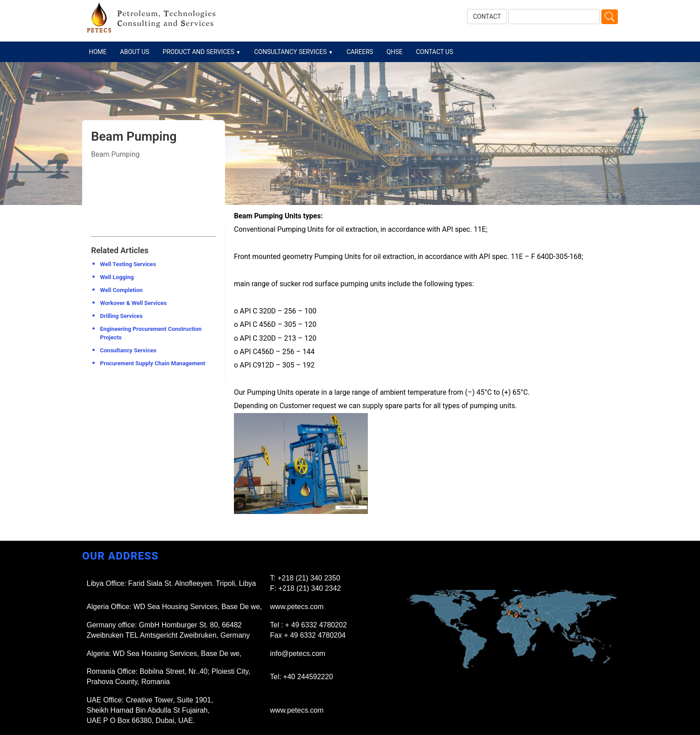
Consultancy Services (128, 350)
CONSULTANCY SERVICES (294, 52)
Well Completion (121, 290)
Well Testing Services (128, 264)
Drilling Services (121, 316)
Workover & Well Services (133, 303)
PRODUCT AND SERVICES (202, 52)
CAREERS (360, 52)
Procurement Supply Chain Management (153, 363)
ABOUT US (135, 52)
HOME (98, 52)
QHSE (395, 52)
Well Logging (117, 277)
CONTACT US (435, 52)
